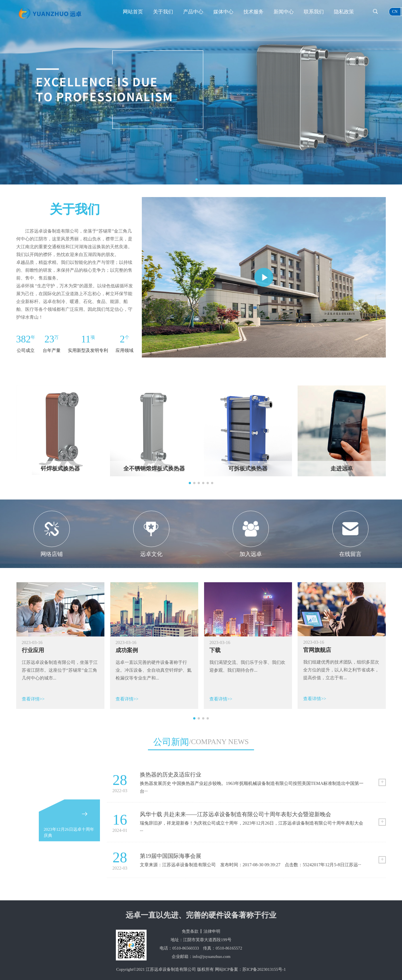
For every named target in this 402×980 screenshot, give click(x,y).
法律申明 (212, 931)
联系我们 (314, 12)
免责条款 (190, 931)
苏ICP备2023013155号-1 (264, 969)
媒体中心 (223, 12)
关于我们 (163, 12)
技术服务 (253, 12)
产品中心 (193, 12)
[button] (197, 179)
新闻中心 (284, 12)
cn (395, 12)
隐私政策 (344, 12)
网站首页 (133, 12)
